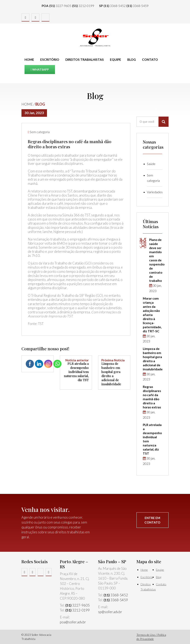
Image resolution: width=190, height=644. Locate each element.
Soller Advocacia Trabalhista (95, 37)
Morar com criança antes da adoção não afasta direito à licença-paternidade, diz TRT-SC (152, 315)
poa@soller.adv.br (73, 622)
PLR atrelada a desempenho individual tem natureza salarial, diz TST (76, 370)
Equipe (116, 60)
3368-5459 (137, 6)
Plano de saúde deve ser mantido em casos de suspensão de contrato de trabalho (157, 260)
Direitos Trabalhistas (85, 60)
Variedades (155, 192)
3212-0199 (83, 6)
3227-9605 (60, 6)
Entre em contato (152, 520)
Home (29, 60)
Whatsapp (40, 69)
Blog (132, 60)
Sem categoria (40, 132)
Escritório (50, 60)
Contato (150, 60)
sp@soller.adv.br (110, 612)
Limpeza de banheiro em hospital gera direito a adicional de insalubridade (114, 372)
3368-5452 (115, 6)
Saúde (151, 164)
